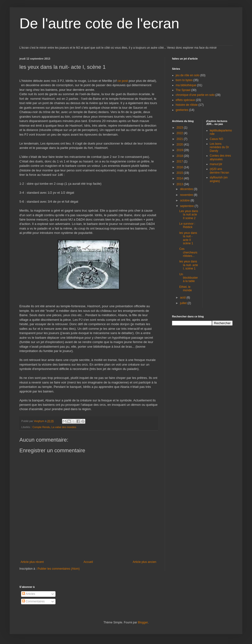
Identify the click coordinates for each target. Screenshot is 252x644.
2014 (180, 178)
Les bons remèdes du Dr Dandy (219, 147)
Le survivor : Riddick (187, 225)
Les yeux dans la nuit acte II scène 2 (189, 215)
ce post (123, 81)
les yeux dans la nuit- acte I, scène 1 (189, 265)
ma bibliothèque (186, 85)
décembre (187, 189)
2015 (180, 173)
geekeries (182, 110)
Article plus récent (32, 562)
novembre (187, 195)
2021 (180, 139)
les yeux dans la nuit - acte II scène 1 (188, 238)
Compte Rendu (41, 427)
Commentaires (33, 601)
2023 (180, 128)
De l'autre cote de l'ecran (99, 23)
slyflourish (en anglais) (219, 179)
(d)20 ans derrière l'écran (220, 171)
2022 (180, 133)
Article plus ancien (145, 562)
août (183, 298)
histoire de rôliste (187, 105)
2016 (180, 167)
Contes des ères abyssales (220, 157)
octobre (185, 200)
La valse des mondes (64, 427)
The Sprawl (183, 90)
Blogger (143, 622)
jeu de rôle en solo (188, 75)
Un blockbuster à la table (189, 278)
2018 (180, 156)
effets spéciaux (185, 100)
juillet (184, 303)
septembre (187, 206)
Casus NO (217, 139)
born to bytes (184, 80)
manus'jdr (216, 164)
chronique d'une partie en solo (195, 95)
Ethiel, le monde (186, 289)
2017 (180, 161)
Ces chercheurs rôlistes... (188, 252)
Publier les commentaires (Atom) (59, 569)
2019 (180, 150)
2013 (180, 184)
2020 (180, 145)
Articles (29, 594)
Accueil (88, 562)
